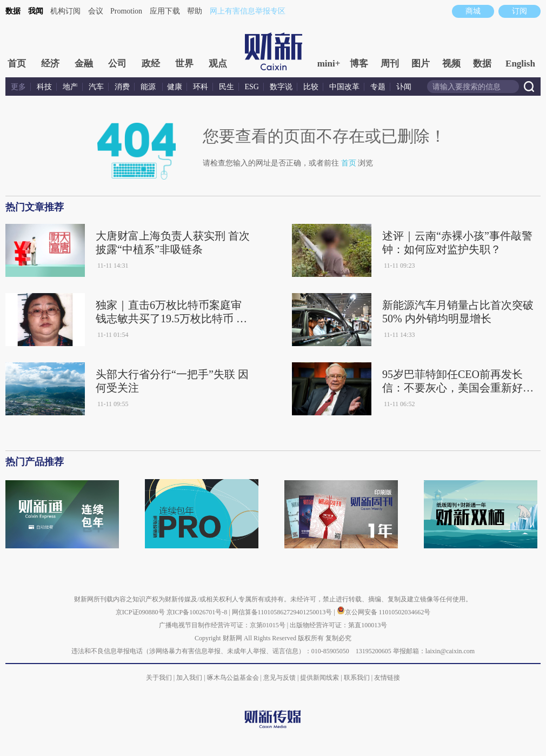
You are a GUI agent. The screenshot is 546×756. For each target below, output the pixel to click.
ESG (252, 87)
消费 (122, 87)
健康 (175, 87)
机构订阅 (65, 11)
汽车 (96, 87)
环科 (201, 87)
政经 (151, 64)
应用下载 (165, 11)
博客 (359, 64)
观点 (218, 64)
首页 (17, 64)
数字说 (281, 87)
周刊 (390, 64)
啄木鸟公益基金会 (234, 678)
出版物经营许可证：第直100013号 (338, 625)
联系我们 (357, 678)
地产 (70, 87)
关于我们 (159, 678)
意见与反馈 (279, 678)
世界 (184, 64)
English (520, 64)
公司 (117, 64)
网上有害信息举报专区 (248, 11)
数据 (13, 11)
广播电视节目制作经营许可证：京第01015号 (222, 625)
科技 (44, 87)
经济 (50, 64)
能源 (149, 87)
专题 (378, 87)
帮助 (195, 11)
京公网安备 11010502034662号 (384, 612)
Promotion (126, 11)
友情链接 (387, 678)
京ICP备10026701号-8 (198, 612)
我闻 (36, 11)
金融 (84, 64)
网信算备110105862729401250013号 (283, 612)
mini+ (329, 64)
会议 (96, 11)
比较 (311, 87)
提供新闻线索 (319, 678)
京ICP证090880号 (140, 612)
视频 (451, 64)
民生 (227, 87)
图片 (421, 64)
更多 (18, 87)
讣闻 (404, 87)
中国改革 (344, 87)
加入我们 (189, 678)
